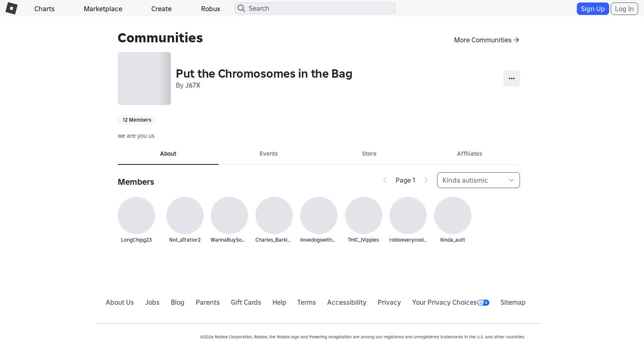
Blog (178, 302)
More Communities (483, 40)
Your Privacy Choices (451, 302)
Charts (45, 9)
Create (162, 9)
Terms (307, 302)
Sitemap (513, 302)
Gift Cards (246, 302)
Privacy (389, 302)
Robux (211, 9)
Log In (625, 9)
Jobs (152, 302)
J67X (193, 85)
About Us (120, 302)
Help (279, 302)
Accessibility (347, 302)
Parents (208, 302)
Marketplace (103, 9)
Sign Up (593, 9)
